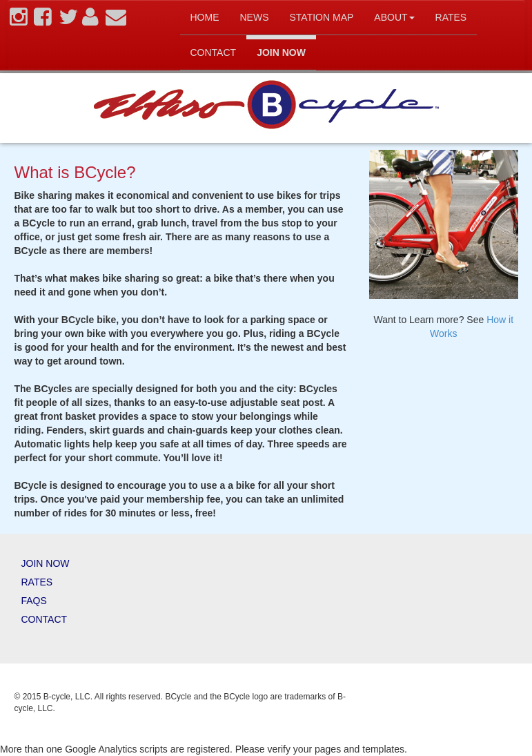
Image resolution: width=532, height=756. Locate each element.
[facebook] (43, 21)
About (394, 17)
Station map (322, 17)
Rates (451, 17)
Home (205, 17)
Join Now (281, 52)
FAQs (34, 601)
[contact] (116, 21)
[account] (90, 21)
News (255, 17)
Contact (214, 52)
